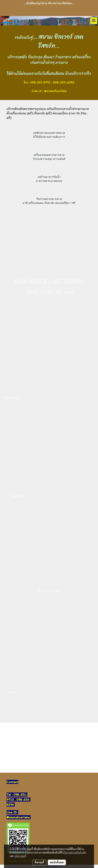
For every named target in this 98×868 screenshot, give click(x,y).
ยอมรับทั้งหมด (57, 862)
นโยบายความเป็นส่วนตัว (75, 852)
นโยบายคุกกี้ (20, 856)
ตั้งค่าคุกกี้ (39, 862)
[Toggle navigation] (94, 21)
